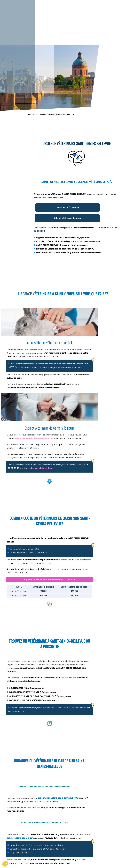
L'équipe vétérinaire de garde (120, 18)
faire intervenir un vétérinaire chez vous (37, 424)
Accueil (11, 18)
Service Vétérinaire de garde (36, 18)
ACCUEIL (68, 56)
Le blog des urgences (99, 18)
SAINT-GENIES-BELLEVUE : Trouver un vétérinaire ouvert (96, 247)
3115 (99, 789)
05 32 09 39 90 (103, 228)
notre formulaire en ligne (87, 452)
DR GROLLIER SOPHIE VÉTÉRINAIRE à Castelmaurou (93, 625)
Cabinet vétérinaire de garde (108, 213)
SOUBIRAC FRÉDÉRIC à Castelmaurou (87, 621)
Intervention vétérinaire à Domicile (57, 18)
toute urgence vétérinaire (85, 644)
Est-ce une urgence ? (78, 18)
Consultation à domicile (81, 213)
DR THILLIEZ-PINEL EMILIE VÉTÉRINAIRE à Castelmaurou (95, 636)
